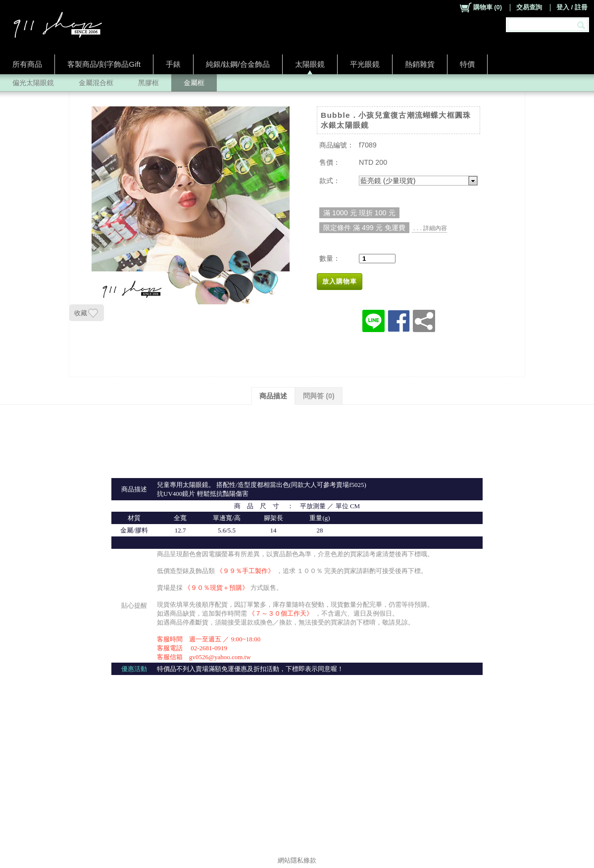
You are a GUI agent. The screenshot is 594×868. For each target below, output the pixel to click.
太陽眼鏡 (310, 64)
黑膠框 (148, 83)
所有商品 (27, 64)
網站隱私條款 (297, 860)
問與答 (319, 396)
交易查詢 (529, 7)
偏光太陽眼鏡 (33, 83)
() (480, 7)
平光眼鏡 (365, 64)
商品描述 (273, 396)
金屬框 (194, 83)
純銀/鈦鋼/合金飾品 (238, 64)
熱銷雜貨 (420, 64)
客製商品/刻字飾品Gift (104, 64)
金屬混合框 (96, 83)
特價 (467, 64)
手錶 (173, 64)
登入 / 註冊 (572, 7)
